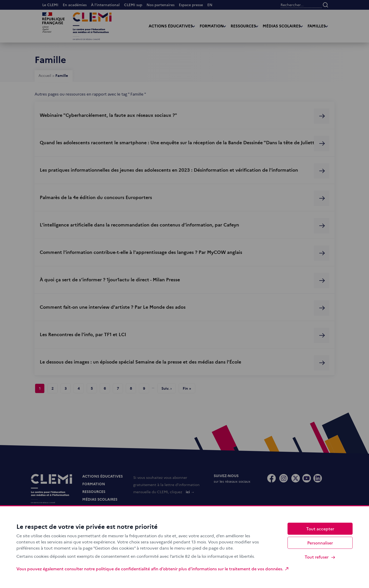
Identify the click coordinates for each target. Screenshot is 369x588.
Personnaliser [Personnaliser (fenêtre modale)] (320, 543)
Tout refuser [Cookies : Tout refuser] (320, 557)
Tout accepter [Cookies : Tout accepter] (320, 529)
